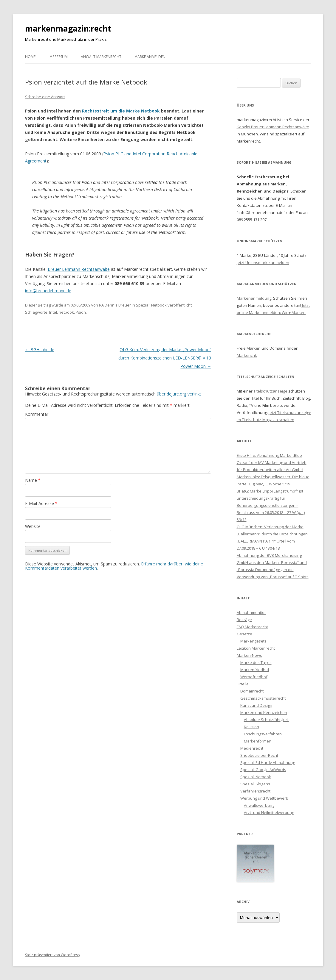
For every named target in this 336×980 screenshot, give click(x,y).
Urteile (243, 684)
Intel (53, 312)
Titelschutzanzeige (270, 391)
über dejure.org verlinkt (179, 394)
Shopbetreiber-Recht (259, 755)
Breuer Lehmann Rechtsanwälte (79, 269)
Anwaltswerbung (259, 805)
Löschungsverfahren (263, 734)
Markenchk (247, 355)
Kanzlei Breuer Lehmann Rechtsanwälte (273, 127)
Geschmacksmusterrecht (263, 698)
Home (30, 57)
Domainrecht (252, 691)
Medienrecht (252, 748)
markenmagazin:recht (68, 29)
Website (33, 526)
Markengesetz (253, 641)
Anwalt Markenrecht (101, 57)
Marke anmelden (150, 57)
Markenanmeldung (254, 298)
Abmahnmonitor (251, 612)
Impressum (58, 57)
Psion (81, 312)
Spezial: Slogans (255, 784)
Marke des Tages (256, 662)
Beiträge (244, 620)
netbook (66, 312)
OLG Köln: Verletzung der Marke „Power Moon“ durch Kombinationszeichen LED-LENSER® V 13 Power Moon (165, 358)
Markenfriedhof (255, 670)
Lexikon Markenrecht (256, 648)
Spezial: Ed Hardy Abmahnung (268, 762)
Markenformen (258, 741)
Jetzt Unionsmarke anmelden (263, 262)
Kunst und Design (256, 705)
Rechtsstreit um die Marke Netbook (121, 111)
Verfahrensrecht (255, 791)
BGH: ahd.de (40, 350)
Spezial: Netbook (151, 305)
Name (33, 480)
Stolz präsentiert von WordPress (52, 955)
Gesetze (244, 634)
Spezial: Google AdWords (263, 770)
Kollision (251, 727)
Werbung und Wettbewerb (264, 798)
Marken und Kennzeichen (264, 712)
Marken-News (249, 655)
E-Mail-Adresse (41, 503)
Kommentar (37, 414)
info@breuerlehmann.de (48, 291)
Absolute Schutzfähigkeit (266, 720)
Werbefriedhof (254, 677)
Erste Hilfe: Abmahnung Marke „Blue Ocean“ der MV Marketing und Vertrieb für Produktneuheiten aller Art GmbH (272, 462)
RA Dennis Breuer (115, 305)
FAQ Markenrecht (252, 627)
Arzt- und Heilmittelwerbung (269, 812)
